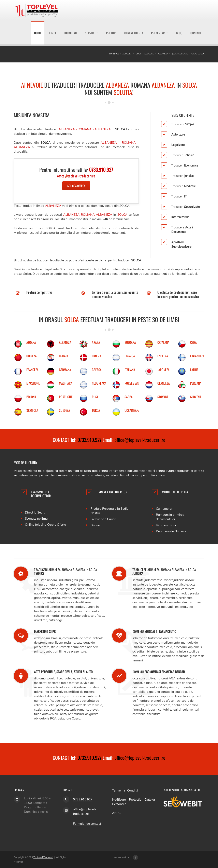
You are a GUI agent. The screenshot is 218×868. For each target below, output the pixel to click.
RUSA (95, 397)
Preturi (111, 33)
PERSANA (196, 383)
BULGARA (130, 342)
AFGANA (31, 342)
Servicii (92, 33)
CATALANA (163, 342)
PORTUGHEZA (67, 397)
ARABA (96, 342)
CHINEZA (32, 356)
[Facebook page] (136, 858)
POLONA (31, 397)
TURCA (96, 410)
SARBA (129, 397)
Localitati (70, 33)
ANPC (116, 813)
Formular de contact (87, 824)
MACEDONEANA (35, 383)
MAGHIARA (66, 383)
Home (38, 33)
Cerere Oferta (134, 33)
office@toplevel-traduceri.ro (140, 440)
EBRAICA (130, 356)
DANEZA (97, 356)
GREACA (97, 370)
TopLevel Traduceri (43, 857)
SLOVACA (163, 397)
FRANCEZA (32, 370)
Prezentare (160, 33)
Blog (179, 33)
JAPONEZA (163, 370)
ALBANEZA (65, 342)
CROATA (64, 356)
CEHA (193, 342)
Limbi (53, 33)
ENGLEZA (163, 356)
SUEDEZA (64, 410)
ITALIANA (130, 370)
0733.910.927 (89, 440)
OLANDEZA (164, 383)
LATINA (194, 370)
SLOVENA (196, 397)
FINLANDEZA (197, 356)
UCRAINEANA (132, 410)
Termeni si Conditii (125, 790)
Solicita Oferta (76, 186)
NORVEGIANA (132, 383)
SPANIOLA (32, 410)
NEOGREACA (99, 383)
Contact (196, 33)
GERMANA (65, 370)
